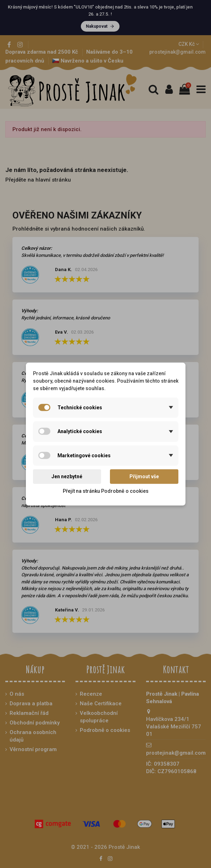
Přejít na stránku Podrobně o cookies (106, 491)
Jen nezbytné (67, 476)
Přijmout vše (144, 476)
